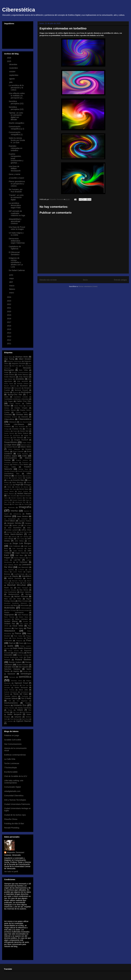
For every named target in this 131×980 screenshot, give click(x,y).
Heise (9, 487)
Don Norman (18, 438)
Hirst (27, 498)
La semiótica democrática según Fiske (15, 205)
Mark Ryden (27, 583)
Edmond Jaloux (26, 445)
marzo (12, 286)
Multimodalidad (26, 608)
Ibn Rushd (25, 504)
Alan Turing (9, 359)
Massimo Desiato (10, 590)
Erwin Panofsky (23, 454)
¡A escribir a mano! (16, 178)
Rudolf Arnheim (23, 665)
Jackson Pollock (25, 521)
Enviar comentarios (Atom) (88, 286)
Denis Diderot (23, 433)
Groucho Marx (19, 480)
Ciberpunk (13, 422)
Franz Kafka (10, 467)
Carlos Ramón (15, 404)
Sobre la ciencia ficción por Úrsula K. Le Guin (17, 140)
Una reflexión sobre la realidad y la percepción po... (17, 96)
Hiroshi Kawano (17, 498)
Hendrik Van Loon (10, 489)
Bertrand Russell (21, 390)
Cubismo (7, 431)
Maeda (15, 576)
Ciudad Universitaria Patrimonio (17, 804)
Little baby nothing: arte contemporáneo (14, 782)
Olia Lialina (24, 624)
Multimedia (9, 608)
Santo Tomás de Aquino (18, 670)
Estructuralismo (10, 458)
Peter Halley (18, 636)
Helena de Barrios (22, 487)
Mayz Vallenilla (26, 592)
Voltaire (20, 710)
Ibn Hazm (15, 504)
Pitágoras (19, 641)
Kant (6, 555)
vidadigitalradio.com (12, 791)
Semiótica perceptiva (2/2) (16, 102)
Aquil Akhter (8, 379)
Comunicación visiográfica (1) (16, 133)
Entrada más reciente (48, 280)
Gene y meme (15, 174)
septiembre (14, 75)
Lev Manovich (23, 567)
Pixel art (12, 643)
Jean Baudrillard (15, 528)
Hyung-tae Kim (20, 502)
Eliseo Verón (26, 447)
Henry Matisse (9, 494)
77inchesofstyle (11, 768)
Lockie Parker (18, 572)
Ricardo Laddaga (23, 655)
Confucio (7, 427)
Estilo (25, 456)
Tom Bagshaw (22, 701)
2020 (9, 312)
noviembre (14, 68)
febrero (12, 289)
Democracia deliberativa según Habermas (17, 241)
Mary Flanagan (23, 588)
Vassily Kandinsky (24, 708)
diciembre (13, 64)
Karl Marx (19, 555)
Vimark (10, 710)
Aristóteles (20, 379)
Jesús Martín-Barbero (13, 534)
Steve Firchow (9, 690)
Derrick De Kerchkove (12, 436)
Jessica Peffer (12, 532)
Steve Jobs (23, 690)
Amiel (6, 372)
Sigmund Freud (21, 683)
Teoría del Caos (21, 694)
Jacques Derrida (14, 523)
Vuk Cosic (16, 712)
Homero (7, 500)
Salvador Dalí (10, 667)
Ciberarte (25, 417)
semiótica (25, 677)
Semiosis (12, 677)
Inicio (85, 280)
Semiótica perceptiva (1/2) (16, 108)
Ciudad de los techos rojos (15, 815)
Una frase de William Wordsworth (15, 169)
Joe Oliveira (24, 537)
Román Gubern (15, 662)
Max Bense (24, 590)
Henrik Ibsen (24, 489)
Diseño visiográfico (17, 123)
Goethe (28, 478)
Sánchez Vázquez (12, 669)
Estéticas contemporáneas (15, 755)
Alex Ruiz (15, 366)
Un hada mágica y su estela (16, 234)
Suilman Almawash (11, 692)
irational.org (17, 514)
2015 (9, 329)
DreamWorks (11, 442)
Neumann (7, 619)
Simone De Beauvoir (11, 685)
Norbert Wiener (11, 621)
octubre (13, 72)
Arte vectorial (22, 381)
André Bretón (9, 375)
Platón (21, 643)
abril (11, 282)
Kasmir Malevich (20, 558)
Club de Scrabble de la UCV (16, 776)
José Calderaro (15, 546)
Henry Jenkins (23, 491)
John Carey (20, 539)
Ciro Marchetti (24, 422)
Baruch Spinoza (10, 386)
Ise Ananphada (10, 519)
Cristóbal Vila (17, 429)
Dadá (15, 431)
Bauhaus (7, 388)
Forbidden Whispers (11, 462)
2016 (9, 326)
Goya (8, 480)
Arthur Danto (9, 384)
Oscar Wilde (18, 626)
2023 (9, 301)
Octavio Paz (10, 624)
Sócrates (7, 688)
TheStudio (25, 696)
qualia (10, 646)
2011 (9, 344)
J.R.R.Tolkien (10, 521)
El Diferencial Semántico (14, 253)
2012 (9, 340)
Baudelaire (24, 386)
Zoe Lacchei (8, 721)
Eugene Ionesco (22, 460)
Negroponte (9, 615)
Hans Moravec (18, 482)
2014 (9, 333)
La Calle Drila (10, 759)
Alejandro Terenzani (16, 852)
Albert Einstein (25, 359)
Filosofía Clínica (11, 819)
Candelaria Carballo (21, 397)
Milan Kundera (23, 601)
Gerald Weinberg (23, 471)
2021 (9, 308)
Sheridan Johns (17, 681)
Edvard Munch (12, 447)
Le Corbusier (22, 562)
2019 (9, 315)
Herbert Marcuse (24, 493)
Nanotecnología (24, 610)
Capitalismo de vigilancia (15, 248)
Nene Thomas (9, 617)
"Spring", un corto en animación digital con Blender (16, 116)
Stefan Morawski (21, 688)
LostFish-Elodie (19, 574)
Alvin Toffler (23, 370)
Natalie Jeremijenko (14, 613)
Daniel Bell (24, 431)
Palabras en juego (12, 735)
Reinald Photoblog (12, 828)
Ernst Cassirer (18, 452)
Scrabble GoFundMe (13, 740)
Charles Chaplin (21, 408)
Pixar (29, 640)
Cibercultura (9, 419)
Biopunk (15, 392)
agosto (12, 79)
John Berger (9, 539)
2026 (9, 58)
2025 (9, 61)
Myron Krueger (11, 610)
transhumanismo (11, 703)
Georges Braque (10, 471)
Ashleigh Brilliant (23, 384)
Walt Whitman (27, 712)
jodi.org (14, 537)
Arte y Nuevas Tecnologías (15, 800)
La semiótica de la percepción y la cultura (16, 88)
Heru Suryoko (12, 496)
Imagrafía (25, 507)
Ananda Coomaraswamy (20, 372)
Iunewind (24, 519)
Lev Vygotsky (9, 570)
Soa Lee (25, 685)
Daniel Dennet (9, 433)
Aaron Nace (8, 357)
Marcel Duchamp (15, 578)
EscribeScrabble (11, 772)
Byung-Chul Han (15, 395)
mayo (12, 278)
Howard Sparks (17, 500)
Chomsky (8, 415)
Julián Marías (18, 551)
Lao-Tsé (17, 560)
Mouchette (25, 605)
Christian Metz (22, 415)
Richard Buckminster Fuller (14, 657)
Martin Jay (8, 588)
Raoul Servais (13, 651)
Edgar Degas (27, 442)
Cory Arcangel (20, 427)
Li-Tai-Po (21, 570)
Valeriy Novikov (9, 708)
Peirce (18, 633)
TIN (10, 701)
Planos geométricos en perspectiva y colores (17, 184)
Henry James (9, 491)
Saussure (11, 674)
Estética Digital (11, 456)
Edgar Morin (11, 445)
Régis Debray (19, 653)
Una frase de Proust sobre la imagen (17, 228)
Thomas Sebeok (11, 698)
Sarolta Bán (27, 671)
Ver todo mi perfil (11, 872)
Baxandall (18, 388)
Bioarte (7, 392)
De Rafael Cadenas (17, 270)
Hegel (18, 485)
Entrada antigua (120, 280)
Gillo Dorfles (18, 476)
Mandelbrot (27, 576)
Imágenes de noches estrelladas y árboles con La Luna (16, 262)
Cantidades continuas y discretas (16, 399)
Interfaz (14, 511)
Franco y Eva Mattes (21, 465)
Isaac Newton (23, 516)
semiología (26, 674)
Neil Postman (23, 615)
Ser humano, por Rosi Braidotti (16, 191)
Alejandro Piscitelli (18, 364)
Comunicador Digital (12, 787)
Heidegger (27, 485)
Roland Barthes (23, 660)
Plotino (29, 643)
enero (12, 293)
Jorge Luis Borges (22, 543)
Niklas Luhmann (21, 619)
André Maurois (10, 377)
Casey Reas (18, 406)
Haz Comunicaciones (13, 744)
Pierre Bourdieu (18, 638)
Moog (16, 605)
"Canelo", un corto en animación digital (16, 197)
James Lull (16, 525)
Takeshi (7, 694)
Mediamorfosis (14, 594)
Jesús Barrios (24, 532)
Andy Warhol (24, 377)
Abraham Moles (22, 357)
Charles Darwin (10, 410)
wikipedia (18, 717)
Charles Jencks (21, 412)
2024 (9, 297)
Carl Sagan (9, 401)
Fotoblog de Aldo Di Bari (14, 824)
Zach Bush (25, 719)
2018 (9, 319)
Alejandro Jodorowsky (14, 361)
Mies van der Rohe (13, 599)
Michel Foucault (21, 596)
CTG (27, 429)
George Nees (23, 469)
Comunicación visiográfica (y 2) (16, 128)
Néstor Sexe (24, 617)
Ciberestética (19, 10)
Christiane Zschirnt (11, 417)
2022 (9, 304)
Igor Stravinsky (9, 507)
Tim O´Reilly (26, 698)
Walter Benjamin (14, 714)
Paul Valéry (19, 628)
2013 (9, 336)
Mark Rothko (15, 583)
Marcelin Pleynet (18, 581)
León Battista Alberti (11, 565)
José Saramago (18, 548)
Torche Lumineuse (12, 763)
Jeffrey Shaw (26, 530)
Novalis (25, 621)
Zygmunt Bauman (24, 721)
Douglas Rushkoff (21, 440)
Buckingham (26, 392)
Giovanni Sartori (17, 478)
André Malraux (23, 375)
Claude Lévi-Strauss (14, 424)
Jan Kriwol (28, 525)
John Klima (19, 541)
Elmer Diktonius (14, 449)
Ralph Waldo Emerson (22, 648)
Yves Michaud (15, 719)
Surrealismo (25, 692)
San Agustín (23, 667)
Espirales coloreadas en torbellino (16, 148)
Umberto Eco (20, 705)
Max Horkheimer (10, 592)
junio (11, 275)
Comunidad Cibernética (14, 796)
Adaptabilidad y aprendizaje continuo (15, 221)
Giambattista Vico (12, 474)
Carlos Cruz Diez (24, 401)
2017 (9, 322)
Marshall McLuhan (17, 585)
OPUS (6, 626)
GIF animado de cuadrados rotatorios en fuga (17, 213)
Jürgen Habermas (22, 553)
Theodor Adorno (11, 696)
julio (11, 82)
